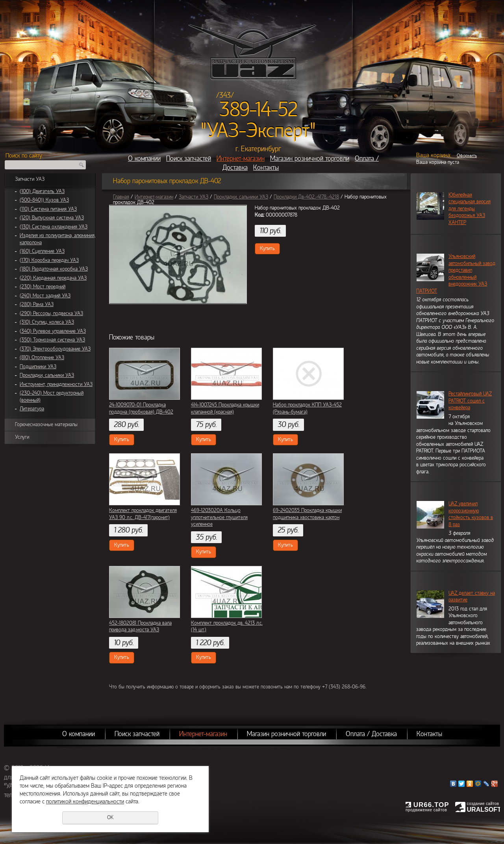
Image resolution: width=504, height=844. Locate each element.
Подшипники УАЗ (38, 367)
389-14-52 (258, 109)
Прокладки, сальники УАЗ (47, 375)
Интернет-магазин (241, 159)
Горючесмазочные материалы (46, 425)
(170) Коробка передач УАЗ (49, 260)
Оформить (467, 156)
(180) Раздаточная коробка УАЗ (54, 269)
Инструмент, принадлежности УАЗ (56, 384)
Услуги (22, 437)
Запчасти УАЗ (30, 179)
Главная (121, 197)
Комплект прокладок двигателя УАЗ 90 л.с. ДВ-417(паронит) (143, 514)
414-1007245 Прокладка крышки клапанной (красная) (225, 408)
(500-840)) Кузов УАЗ (44, 200)
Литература (32, 409)
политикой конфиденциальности (85, 801)
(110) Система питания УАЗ (48, 209)
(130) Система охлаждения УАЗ (54, 227)
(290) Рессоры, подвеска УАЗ (51, 313)
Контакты (266, 168)
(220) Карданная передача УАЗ (53, 278)
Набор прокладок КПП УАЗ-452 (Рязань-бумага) (307, 408)
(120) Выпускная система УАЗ (52, 218)
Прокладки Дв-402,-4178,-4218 (306, 197)
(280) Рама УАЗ (37, 304)
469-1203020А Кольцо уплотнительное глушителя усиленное (219, 517)
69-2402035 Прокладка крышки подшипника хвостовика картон (307, 514)
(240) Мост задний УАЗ (45, 296)
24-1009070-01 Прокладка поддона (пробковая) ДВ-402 (141, 408)
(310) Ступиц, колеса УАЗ (47, 322)
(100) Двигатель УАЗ (42, 191)
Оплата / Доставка (371, 734)
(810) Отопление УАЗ (42, 358)
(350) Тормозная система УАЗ (52, 340)
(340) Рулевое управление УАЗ (53, 331)
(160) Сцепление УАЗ (42, 251)
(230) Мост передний (43, 287)
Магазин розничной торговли (310, 159)
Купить (267, 249)
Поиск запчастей (189, 159)
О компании (144, 159)
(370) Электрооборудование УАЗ (55, 349)
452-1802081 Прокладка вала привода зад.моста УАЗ (140, 627)
